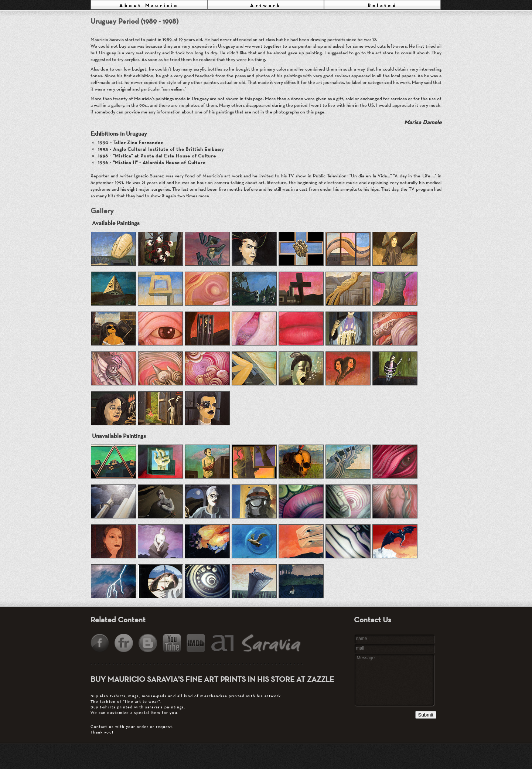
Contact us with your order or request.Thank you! (209, 714)
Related (382, 5)
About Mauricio (149, 5)
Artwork (265, 5)
